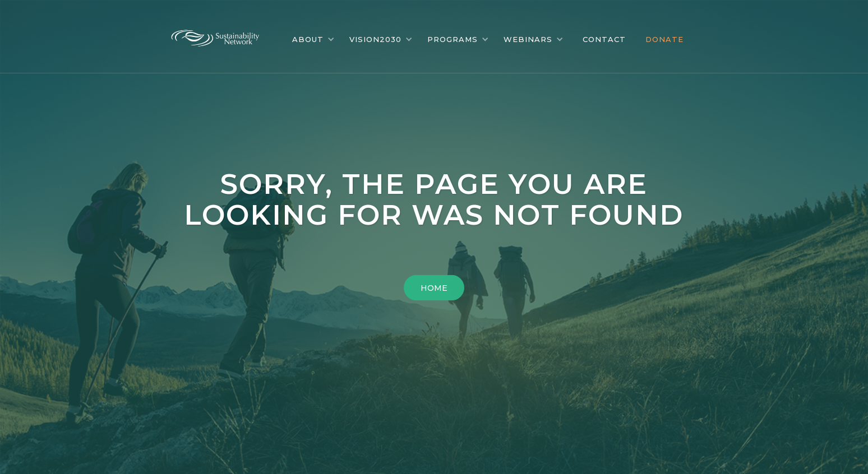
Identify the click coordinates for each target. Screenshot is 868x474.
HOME (434, 288)
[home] (224, 35)
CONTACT (604, 39)
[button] (313, 39)
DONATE (664, 39)
